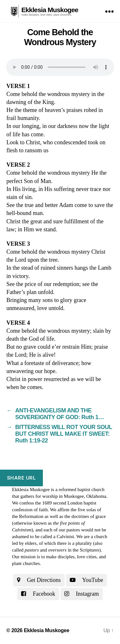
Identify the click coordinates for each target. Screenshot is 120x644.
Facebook (38, 594)
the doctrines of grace (85, 516)
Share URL (22, 478)
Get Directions (39, 580)
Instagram (82, 594)
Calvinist (65, 537)
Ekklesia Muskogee (50, 10)
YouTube (86, 580)
